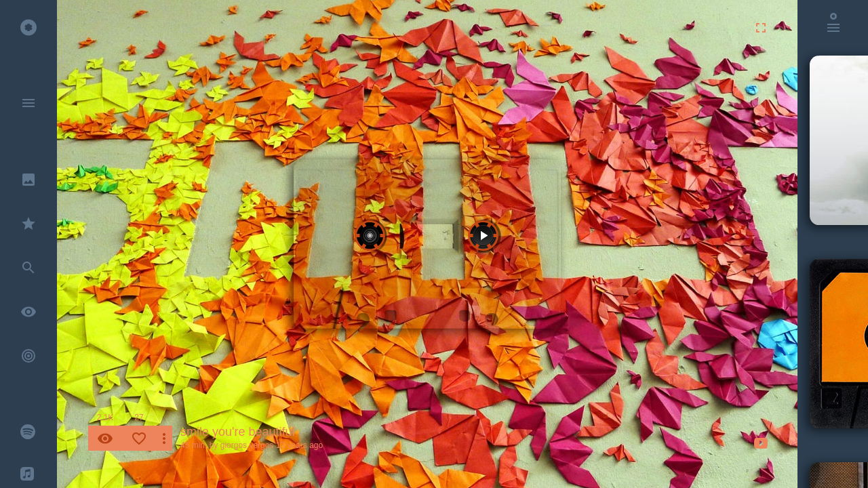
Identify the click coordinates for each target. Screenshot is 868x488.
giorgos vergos (247, 445)
